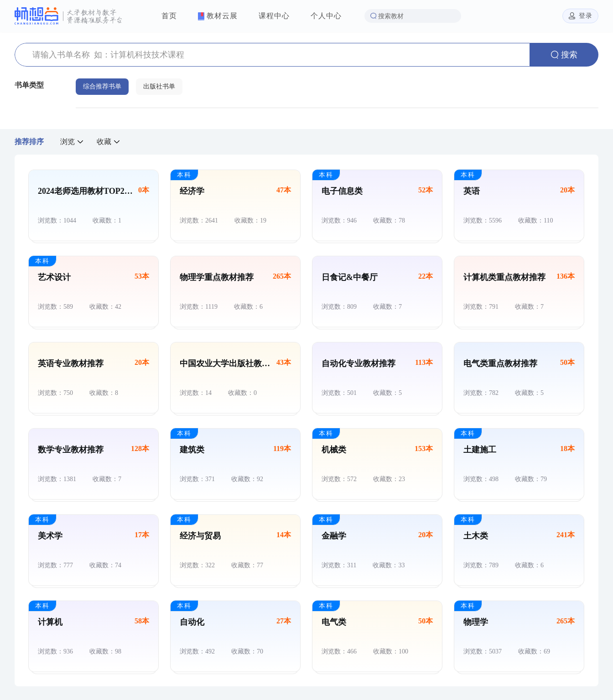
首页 (169, 16)
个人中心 (326, 16)
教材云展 (218, 16)
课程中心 (274, 16)
